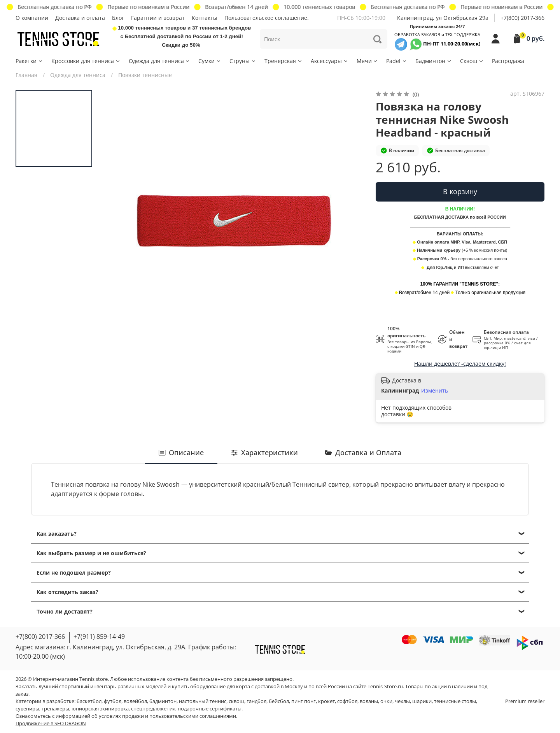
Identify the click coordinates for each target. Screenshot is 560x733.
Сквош (472, 61)
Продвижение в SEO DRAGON (51, 723)
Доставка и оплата (80, 18)
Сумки (210, 61)
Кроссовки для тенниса (86, 61)
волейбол (135, 701)
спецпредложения (153, 709)
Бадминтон (434, 61)
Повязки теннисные (145, 75)
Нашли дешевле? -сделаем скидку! (460, 364)
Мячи (367, 61)
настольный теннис (203, 701)
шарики (422, 701)
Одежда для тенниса (160, 61)
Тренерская (283, 61)
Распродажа (508, 61)
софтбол (347, 701)
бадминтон (163, 701)
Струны (243, 61)
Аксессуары (330, 61)
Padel (397, 61)
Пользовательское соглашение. (267, 18)
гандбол (256, 701)
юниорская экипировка (100, 709)
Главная (26, 75)
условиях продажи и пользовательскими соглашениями (167, 716)
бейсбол (279, 701)
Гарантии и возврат (158, 18)
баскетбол (89, 701)
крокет (326, 701)
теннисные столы (455, 701)
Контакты (205, 18)
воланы (369, 701)
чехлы (402, 701)
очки (386, 701)
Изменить (435, 391)
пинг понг (304, 701)
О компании (32, 18)
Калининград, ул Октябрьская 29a (443, 18)
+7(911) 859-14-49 (99, 637)
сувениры (27, 709)
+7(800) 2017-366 (522, 18)
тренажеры (55, 709)
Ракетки (29, 61)
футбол (113, 701)
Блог (118, 18)
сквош (236, 701)
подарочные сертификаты (210, 709)
